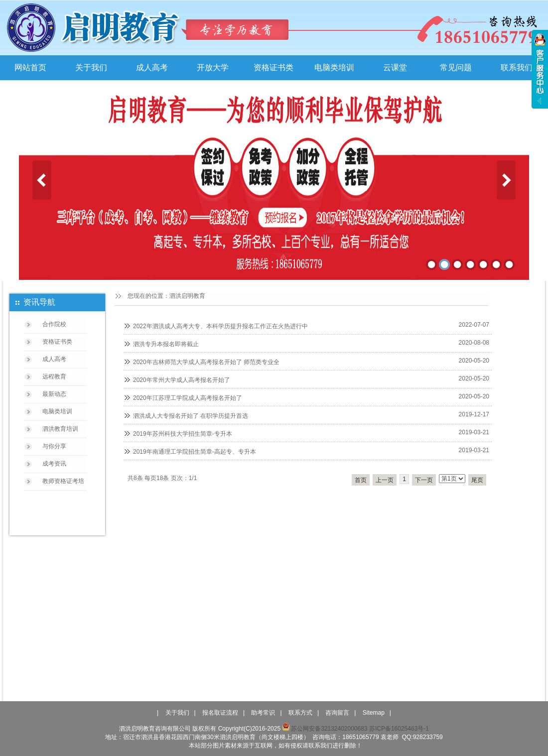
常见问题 (456, 67)
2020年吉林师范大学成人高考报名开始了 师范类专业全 (206, 362)
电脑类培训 (334, 67)
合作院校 (54, 324)
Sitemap (374, 713)
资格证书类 (274, 67)
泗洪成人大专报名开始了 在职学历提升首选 (191, 416)
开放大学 (213, 67)
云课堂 (395, 67)
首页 (361, 480)
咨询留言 (337, 713)
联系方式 (300, 713)
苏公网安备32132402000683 (325, 729)
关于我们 (91, 67)
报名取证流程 (220, 713)
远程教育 (54, 377)
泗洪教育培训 (60, 429)
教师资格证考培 (63, 481)
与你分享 (54, 446)
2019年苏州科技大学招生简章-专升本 (183, 434)
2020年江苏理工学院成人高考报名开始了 (188, 398)
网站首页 (30, 67)
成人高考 (152, 67)
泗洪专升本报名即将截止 (166, 344)
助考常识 (263, 713)
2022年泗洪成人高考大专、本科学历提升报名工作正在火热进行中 (220, 326)
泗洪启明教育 (187, 296)
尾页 (477, 480)
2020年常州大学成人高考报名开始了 (182, 380)
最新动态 (54, 394)
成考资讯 (54, 464)
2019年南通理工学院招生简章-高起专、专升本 (195, 452)
